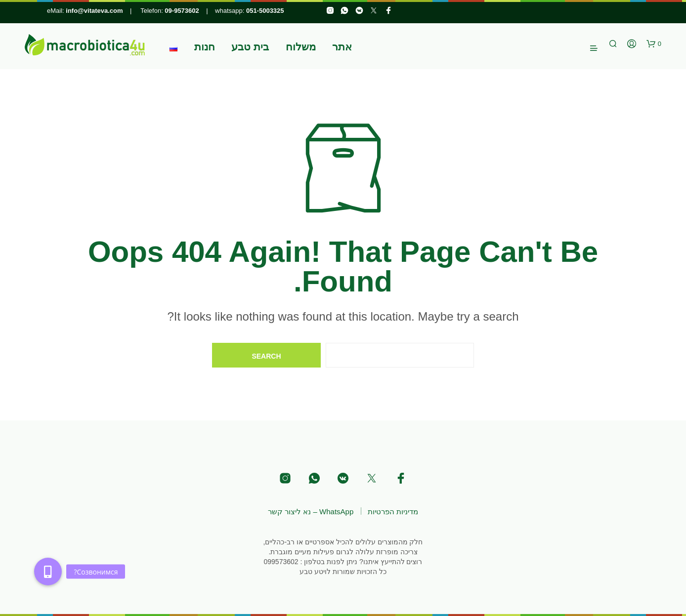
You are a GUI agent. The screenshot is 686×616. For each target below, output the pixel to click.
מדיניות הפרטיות (393, 512)
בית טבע (250, 47)
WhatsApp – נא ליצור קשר (311, 512)
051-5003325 (265, 11)
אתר (342, 47)
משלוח (301, 47)
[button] (654, 44)
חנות (205, 47)
